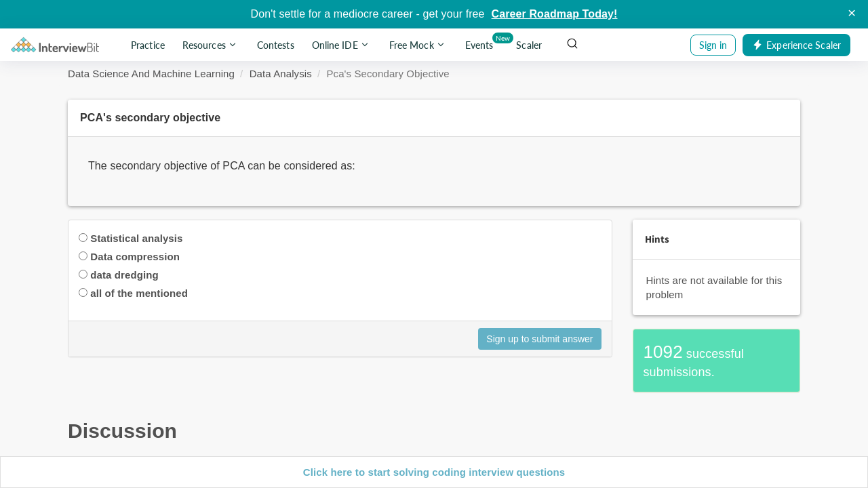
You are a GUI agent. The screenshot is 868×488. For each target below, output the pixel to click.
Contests (276, 45)
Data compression (135, 257)
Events (482, 42)
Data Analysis (281, 74)
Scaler (529, 45)
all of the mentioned (139, 293)
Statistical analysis (136, 238)
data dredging (124, 275)
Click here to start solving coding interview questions (434, 472)
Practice (148, 45)
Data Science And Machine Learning (151, 74)
